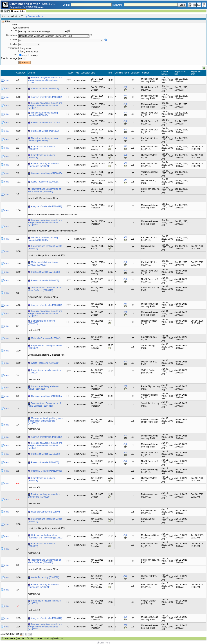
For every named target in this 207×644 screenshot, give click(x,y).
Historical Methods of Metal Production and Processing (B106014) (46, 536)
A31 (125, 180)
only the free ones (30, 52)
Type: (15, 28)
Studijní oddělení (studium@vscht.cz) (45, 638)
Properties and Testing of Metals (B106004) (45, 247)
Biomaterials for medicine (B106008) (42, 148)
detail (7, 80)
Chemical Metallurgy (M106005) (46, 173)
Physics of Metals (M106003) (45, 89)
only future (26, 48)
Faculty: (14, 31)
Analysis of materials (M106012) (47, 97)
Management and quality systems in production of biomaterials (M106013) (46, 421)
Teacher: (14, 44)
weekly (34, 55)
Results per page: (10, 58)
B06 (125, 617)
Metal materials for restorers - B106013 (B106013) (44, 264)
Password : (118, 5)
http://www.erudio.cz (33, 16)
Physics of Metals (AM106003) (46, 122)
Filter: (8, 21)
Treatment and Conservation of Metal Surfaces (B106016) (44, 190)
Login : (66, 5)
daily (24, 55)
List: (16, 55)
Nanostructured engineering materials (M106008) (43, 114)
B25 (125, 146)
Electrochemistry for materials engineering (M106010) (44, 165)
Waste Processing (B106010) (45, 182)
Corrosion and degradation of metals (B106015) (43, 388)
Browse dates (18, 11)
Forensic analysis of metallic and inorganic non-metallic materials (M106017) (45, 80)
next (30, 634)
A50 (125, 87)
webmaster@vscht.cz (15, 638)
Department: (12, 35)
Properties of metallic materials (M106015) (44, 371)
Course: (14, 40)
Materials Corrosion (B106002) (46, 338)
